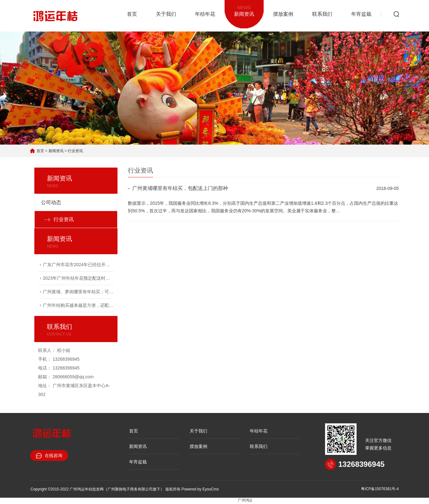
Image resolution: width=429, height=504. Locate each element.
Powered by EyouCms (200, 489)
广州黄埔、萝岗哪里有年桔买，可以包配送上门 (78, 292)
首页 (132, 14)
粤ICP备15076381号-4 (380, 489)
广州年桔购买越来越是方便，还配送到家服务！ (78, 305)
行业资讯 (75, 151)
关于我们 (166, 14)
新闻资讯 (244, 10)
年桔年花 (205, 14)
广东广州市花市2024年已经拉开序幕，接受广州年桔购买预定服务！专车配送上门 (78, 265)
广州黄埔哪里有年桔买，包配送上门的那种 (180, 188)
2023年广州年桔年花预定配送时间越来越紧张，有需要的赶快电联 (78, 278)
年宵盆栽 (361, 14)
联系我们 (322, 14)
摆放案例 (283, 14)
